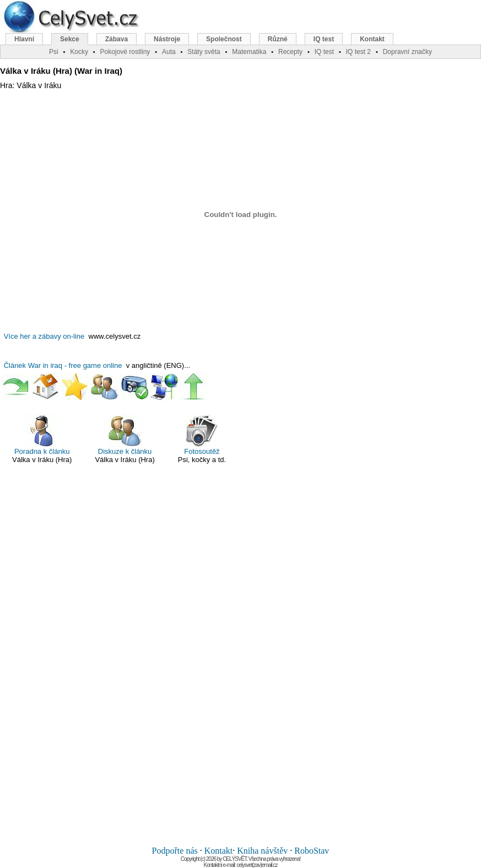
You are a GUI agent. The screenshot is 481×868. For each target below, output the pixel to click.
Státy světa (204, 52)
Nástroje (167, 39)
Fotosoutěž (202, 435)
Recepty (290, 52)
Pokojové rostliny (125, 52)
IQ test (324, 39)
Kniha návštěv (262, 851)
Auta (169, 52)
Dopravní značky (407, 52)
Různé (278, 39)
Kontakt (219, 851)
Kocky (79, 52)
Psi (54, 52)
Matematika (249, 52)
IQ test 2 (358, 52)
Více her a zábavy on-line (44, 336)
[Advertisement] (241, 661)
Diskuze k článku (125, 435)
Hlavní (24, 39)
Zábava (117, 39)
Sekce (70, 39)
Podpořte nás (175, 851)
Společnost (224, 39)
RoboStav (312, 851)
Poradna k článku (42, 435)
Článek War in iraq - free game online (63, 365)
